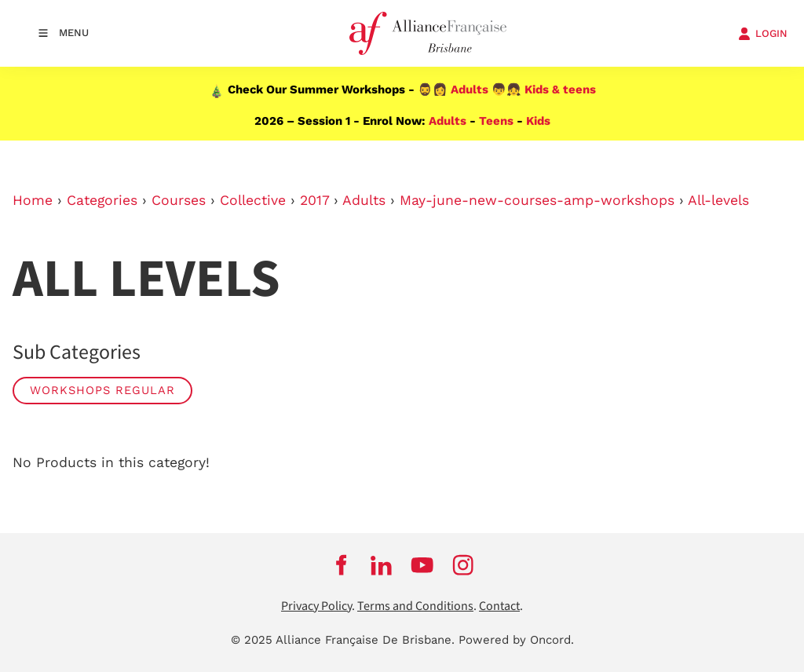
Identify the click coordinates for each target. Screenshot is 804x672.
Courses (179, 200)
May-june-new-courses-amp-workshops (537, 200)
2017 (314, 200)
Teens (496, 121)
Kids (538, 121)
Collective (253, 200)
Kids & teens (560, 89)
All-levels (718, 200)
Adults (470, 89)
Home (33, 200)
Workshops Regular (102, 390)
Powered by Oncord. (516, 640)
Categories (102, 200)
